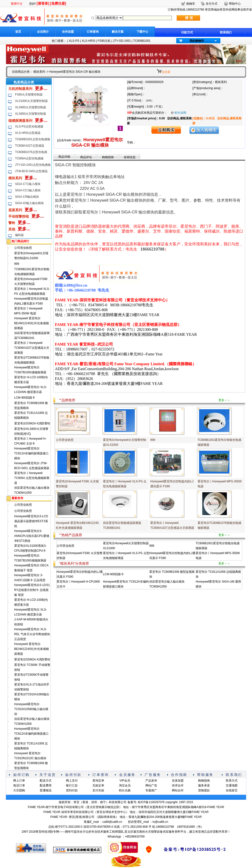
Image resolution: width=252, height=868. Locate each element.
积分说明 (180, 113)
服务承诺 (204, 785)
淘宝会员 (125, 785)
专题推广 (151, 790)
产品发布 (151, 781)
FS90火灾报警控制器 (29, 95)
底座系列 (15, 210)
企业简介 (43, 32)
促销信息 (130, 157)
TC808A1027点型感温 (30, 146)
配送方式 (46, 781)
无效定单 (98, 785)
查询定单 (98, 781)
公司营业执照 (23, 248)
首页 (18, 32)
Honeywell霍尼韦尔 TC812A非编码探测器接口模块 (31, 453)
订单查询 (93, 32)
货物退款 (204, 790)
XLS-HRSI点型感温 (28, 133)
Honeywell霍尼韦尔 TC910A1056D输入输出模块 (31, 709)
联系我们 (226, 32)
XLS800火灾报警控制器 (31, 114)
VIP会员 (125, 781)
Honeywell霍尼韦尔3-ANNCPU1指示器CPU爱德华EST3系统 (32, 536)
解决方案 (118, 32)
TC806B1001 (142, 41)
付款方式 (187, 32)
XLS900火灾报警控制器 (31, 107)
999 (17, 264)
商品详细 (64, 157)
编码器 (19, 235)
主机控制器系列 (20, 89)
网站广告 (151, 785)
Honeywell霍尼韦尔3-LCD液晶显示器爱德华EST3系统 (31, 521)
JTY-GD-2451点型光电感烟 (33, 165)
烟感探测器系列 (20, 121)
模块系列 (39, 72)
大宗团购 (19, 790)
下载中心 (142, 32)
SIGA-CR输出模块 (27, 197)
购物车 (191, 4)
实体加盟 (178, 781)
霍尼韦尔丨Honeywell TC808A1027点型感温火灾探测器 (32, 348)
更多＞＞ (224, 400)
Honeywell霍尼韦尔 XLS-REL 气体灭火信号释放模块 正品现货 (32, 634)
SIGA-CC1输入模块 (28, 190)
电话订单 (19, 785)
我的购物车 (197, 41)
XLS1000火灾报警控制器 (31, 101)
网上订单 (19, 781)
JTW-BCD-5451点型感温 (31, 171)
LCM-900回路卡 (25, 398)
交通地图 (232, 785)
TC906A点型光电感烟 (29, 158)
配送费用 (46, 785)
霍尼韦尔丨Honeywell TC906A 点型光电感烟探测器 (32, 478)
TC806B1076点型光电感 (31, 152)
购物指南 (108, 157)
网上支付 (72, 781)
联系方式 (232, 781)
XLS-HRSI (88, 41)
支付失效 (98, 790)
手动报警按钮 (19, 216)
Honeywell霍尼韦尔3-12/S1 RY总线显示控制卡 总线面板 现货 (32, 590)
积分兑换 (125, 790)
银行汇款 (72, 785)
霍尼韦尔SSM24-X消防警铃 (32, 423)
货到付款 (72, 790)
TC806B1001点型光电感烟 (32, 139)
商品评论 (86, 157)
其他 (12, 229)
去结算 (166, 72)
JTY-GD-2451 (122, 41)
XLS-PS (74, 41)
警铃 (12, 223)
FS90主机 (104, 41)
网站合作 (178, 790)
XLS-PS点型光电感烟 (29, 126)
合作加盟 (68, 32)
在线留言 (232, 790)
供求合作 (178, 785)
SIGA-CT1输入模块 (28, 184)
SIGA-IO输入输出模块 (29, 203)
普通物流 (46, 790)
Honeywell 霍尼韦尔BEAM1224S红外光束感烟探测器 (31, 323)
